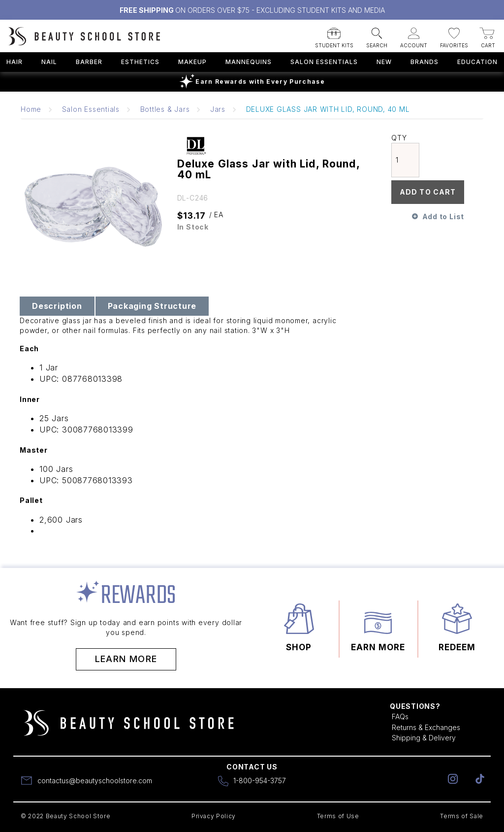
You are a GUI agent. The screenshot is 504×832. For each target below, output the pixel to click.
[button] (334, 35)
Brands (425, 62)
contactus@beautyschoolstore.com (95, 781)
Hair (15, 62)
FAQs (400, 716)
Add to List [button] (443, 216)
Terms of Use (338, 816)
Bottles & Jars (165, 109)
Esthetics (140, 62)
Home (31, 109)
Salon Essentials (324, 62)
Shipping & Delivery (424, 738)
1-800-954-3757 (260, 781)
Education (477, 62)
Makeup (192, 62)
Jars (218, 109)
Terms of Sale (462, 816)
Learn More (126, 659)
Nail (49, 62)
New (384, 62)
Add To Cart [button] (428, 192)
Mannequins (249, 62)
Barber (89, 62)
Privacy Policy (214, 816)
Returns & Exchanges (426, 727)
